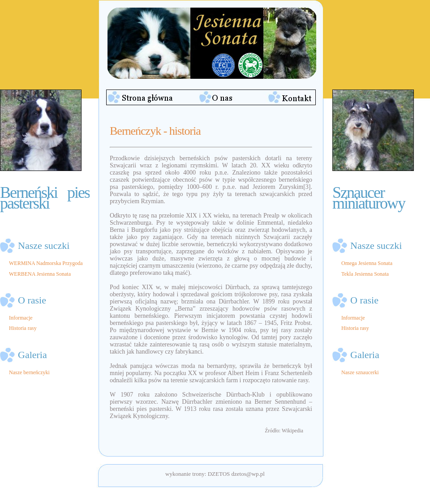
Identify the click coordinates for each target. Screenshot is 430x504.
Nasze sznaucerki (360, 372)
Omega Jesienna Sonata (367, 263)
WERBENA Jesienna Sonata (40, 274)
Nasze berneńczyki (29, 372)
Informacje (21, 318)
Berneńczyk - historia (155, 131)
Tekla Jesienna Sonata (365, 274)
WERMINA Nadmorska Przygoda (46, 263)
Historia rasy (23, 328)
